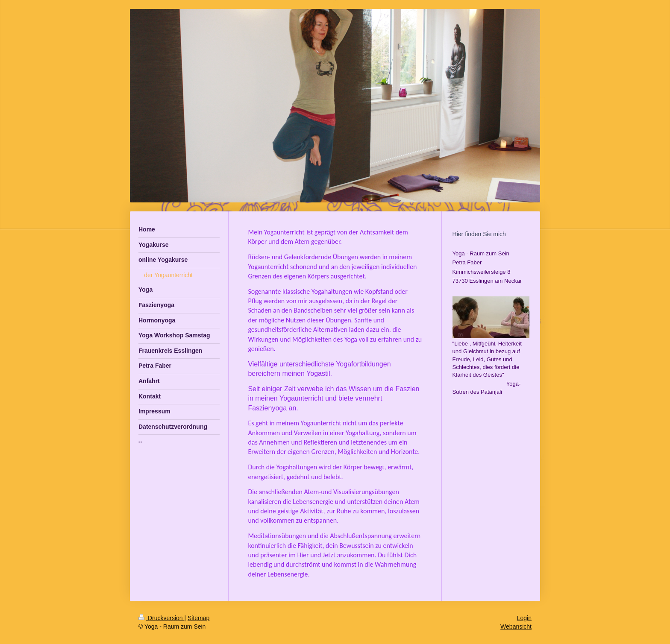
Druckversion (161, 618)
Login (524, 618)
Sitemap (198, 618)
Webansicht (516, 626)
